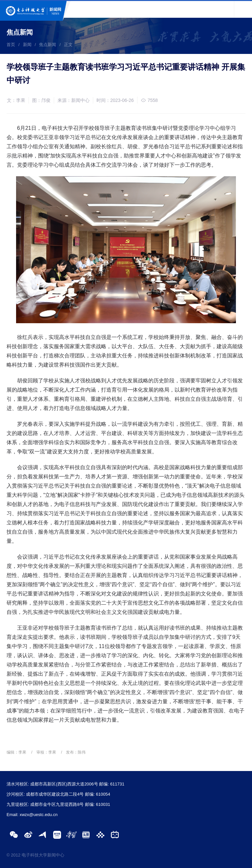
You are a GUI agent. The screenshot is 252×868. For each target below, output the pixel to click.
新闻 (27, 45)
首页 (11, 45)
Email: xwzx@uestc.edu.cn (32, 815)
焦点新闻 (48, 45)
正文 (68, 45)
